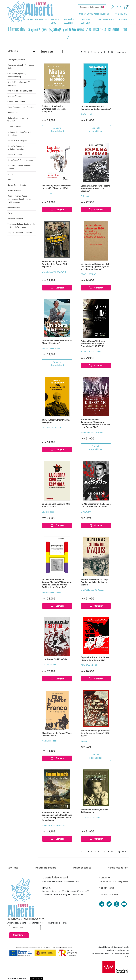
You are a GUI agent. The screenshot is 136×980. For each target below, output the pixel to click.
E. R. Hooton (86, 196)
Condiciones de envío (118, 868)
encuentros (42, 20)
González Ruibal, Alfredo (91, 351)
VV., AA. (84, 741)
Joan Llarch (47, 194)
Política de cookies (82, 868)
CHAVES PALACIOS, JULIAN (92, 590)
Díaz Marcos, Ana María (91, 818)
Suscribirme (19, 935)
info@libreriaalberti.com (109, 894)
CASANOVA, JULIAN (89, 665)
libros (29, 20)
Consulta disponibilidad (57, 130)
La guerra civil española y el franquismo (56, 30)
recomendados (106, 20)
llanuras (122, 20)
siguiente (121, 52)
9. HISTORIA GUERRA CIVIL (109, 30)
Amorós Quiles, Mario (51, 348)
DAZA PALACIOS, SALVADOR (54, 272)
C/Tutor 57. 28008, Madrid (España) (114, 882)
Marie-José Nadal (49, 741)
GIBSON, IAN (86, 512)
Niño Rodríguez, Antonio (52, 592)
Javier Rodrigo (48, 512)
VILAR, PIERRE (50, 665)
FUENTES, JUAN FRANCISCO (54, 825)
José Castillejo (87, 114)
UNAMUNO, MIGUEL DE (52, 428)
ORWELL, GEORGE (88, 274)
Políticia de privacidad (46, 868)
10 (112, 52)
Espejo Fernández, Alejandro (92, 432)
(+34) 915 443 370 (107, 888)
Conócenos (13, 868)
